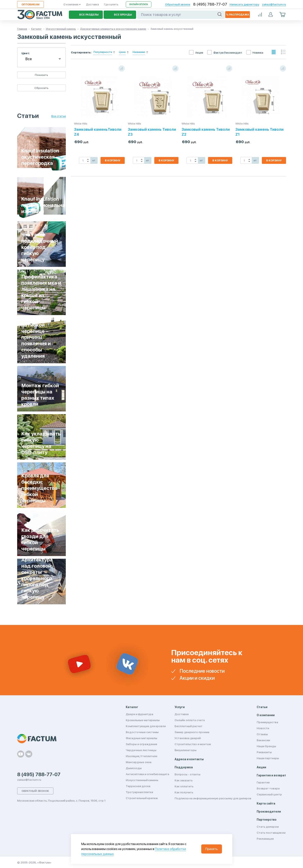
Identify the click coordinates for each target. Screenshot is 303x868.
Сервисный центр (269, 794)
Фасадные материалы (141, 738)
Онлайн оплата (139, 4)
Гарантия (263, 782)
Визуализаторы (186, 750)
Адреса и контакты (189, 759)
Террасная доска (138, 786)
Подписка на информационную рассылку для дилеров (213, 798)
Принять (212, 849)
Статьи (262, 707)
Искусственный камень (142, 780)
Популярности (103, 52)
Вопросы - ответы (187, 774)
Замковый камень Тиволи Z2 (206, 132)
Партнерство (267, 820)
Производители (269, 812)
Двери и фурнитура (140, 714)
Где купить (111, 4)
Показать (41, 75)
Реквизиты (264, 752)
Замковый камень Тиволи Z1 (259, 132)
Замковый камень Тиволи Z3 (152, 132)
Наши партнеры (268, 758)
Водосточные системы (142, 732)
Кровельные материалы (143, 720)
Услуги (180, 707)
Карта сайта (266, 803)
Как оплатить (184, 786)
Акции (261, 767)
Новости (263, 728)
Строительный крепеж (142, 798)
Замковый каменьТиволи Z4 (98, 132)
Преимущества (267, 722)
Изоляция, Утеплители (141, 756)
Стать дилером (268, 827)
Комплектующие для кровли (146, 726)
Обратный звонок (178, 4)
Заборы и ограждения (141, 744)
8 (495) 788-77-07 (210, 4)
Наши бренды (266, 746)
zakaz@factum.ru (274, 4)
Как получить (184, 792)
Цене (122, 52)
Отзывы (262, 734)
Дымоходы (134, 768)
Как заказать (184, 780)
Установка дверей (188, 738)
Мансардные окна (139, 762)
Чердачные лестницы (141, 750)
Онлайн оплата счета (190, 720)
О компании (72, 4)
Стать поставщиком (271, 833)
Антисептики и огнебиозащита (147, 774)
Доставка (92, 4)
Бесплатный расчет (189, 726)
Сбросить (41, 88)
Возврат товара (268, 788)
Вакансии (263, 740)
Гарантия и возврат (271, 775)
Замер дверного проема (192, 732)
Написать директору (244, 4)
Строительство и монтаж (193, 744)
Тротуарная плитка (139, 792)
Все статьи (59, 116)
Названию (139, 52)
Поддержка (184, 767)
